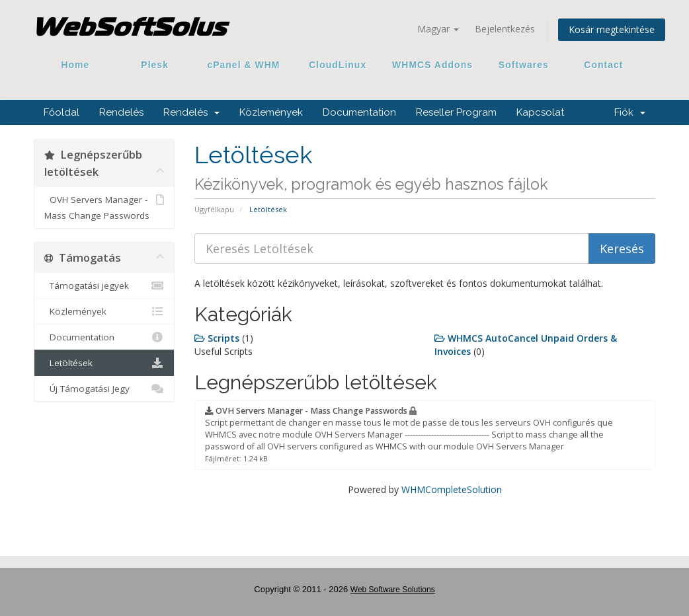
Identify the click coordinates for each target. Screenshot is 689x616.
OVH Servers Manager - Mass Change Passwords (104, 207)
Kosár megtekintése (612, 29)
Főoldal (61, 112)
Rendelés (121, 112)
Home (75, 65)
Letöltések (104, 363)
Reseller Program (456, 112)
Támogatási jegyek (104, 286)
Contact (599, 65)
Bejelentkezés (505, 29)
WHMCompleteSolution (452, 489)
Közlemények (271, 112)
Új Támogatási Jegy (104, 389)
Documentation (359, 112)
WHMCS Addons (432, 65)
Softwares (524, 65)
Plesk (155, 65)
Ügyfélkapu (214, 209)
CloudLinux (338, 65)
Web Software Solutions (393, 590)
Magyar (438, 29)
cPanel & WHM (244, 65)
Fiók (630, 112)
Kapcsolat (540, 112)
